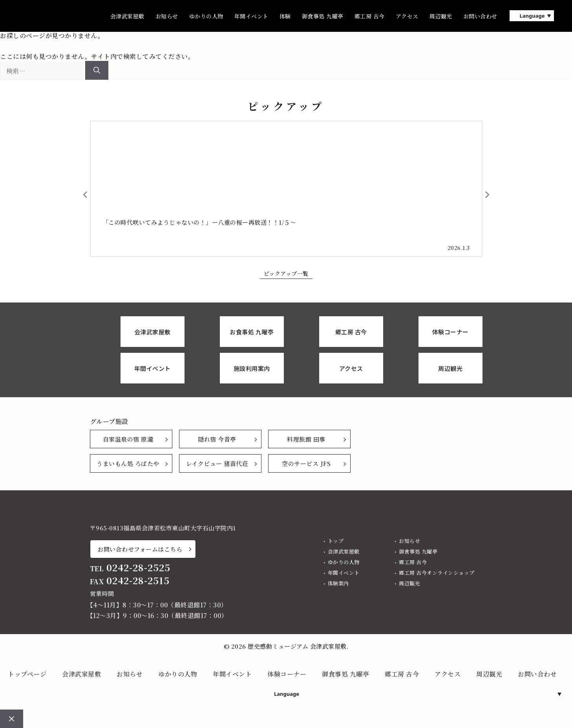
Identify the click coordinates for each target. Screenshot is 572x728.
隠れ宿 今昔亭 (217, 439)
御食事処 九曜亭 (323, 16)
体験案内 (338, 583)
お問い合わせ (480, 16)
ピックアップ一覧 (286, 273)
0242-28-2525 (138, 568)
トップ (336, 541)
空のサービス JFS (306, 463)
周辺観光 (441, 16)
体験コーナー (287, 674)
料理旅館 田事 (306, 439)
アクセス (407, 16)
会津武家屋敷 (127, 16)
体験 (285, 16)
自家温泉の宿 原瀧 (128, 439)
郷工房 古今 (370, 16)
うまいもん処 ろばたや (128, 463)
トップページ (27, 674)
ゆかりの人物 (206, 16)
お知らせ (167, 16)
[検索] (97, 70)
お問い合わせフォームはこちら (140, 549)
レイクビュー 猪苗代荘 (217, 463)
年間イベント (251, 16)
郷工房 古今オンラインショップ (437, 573)
